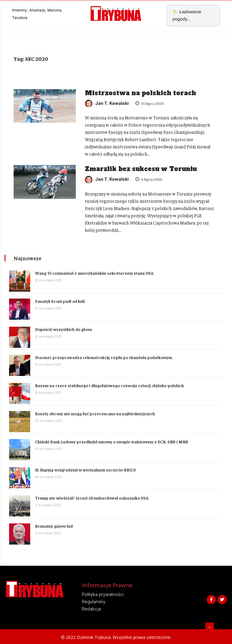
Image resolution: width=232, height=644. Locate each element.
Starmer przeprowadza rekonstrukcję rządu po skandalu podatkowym (104, 357)
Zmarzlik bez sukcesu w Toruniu (141, 169)
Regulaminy (94, 602)
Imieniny (19, 10)
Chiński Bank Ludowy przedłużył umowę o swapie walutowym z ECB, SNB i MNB (112, 442)
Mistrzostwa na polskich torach (140, 93)
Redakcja (91, 609)
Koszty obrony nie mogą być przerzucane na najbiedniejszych (95, 413)
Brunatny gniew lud (54, 526)
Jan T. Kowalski (107, 103)
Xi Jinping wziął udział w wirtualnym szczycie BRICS (85, 470)
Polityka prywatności (103, 594)
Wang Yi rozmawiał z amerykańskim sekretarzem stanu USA (95, 273)
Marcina (54, 10)
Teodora (20, 18)
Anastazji (37, 10)
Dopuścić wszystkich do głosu (63, 329)
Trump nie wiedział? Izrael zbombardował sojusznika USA (92, 498)
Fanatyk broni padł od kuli (60, 301)
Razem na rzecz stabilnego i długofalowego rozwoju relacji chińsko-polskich (110, 385)
